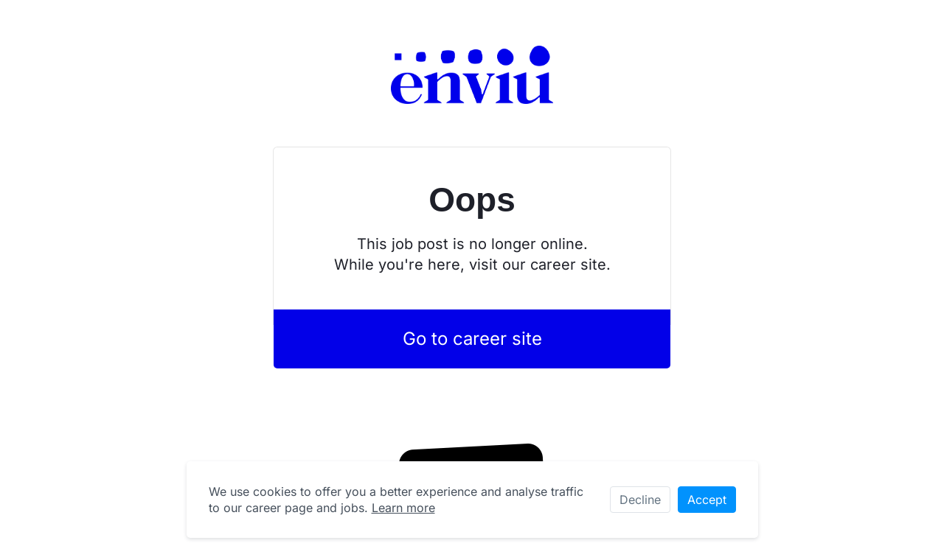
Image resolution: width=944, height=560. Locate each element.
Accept (707, 500)
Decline (640, 500)
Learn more (403, 508)
